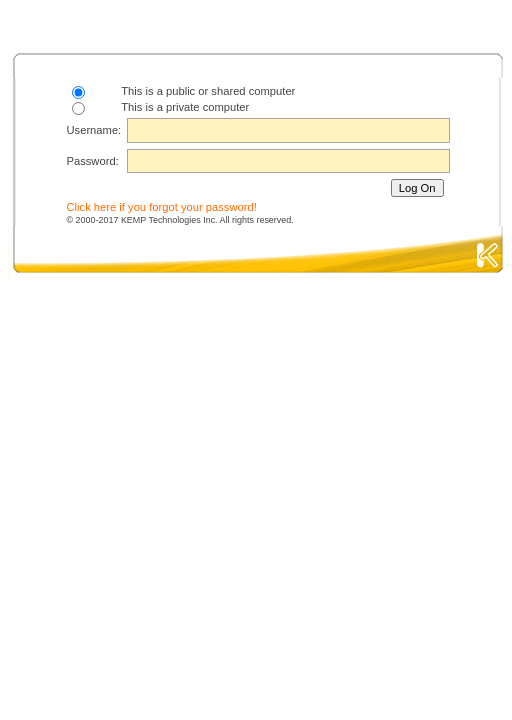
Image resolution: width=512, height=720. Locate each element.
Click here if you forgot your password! (162, 207)
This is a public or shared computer (208, 91)
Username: (94, 130)
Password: (93, 161)
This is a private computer (185, 107)
